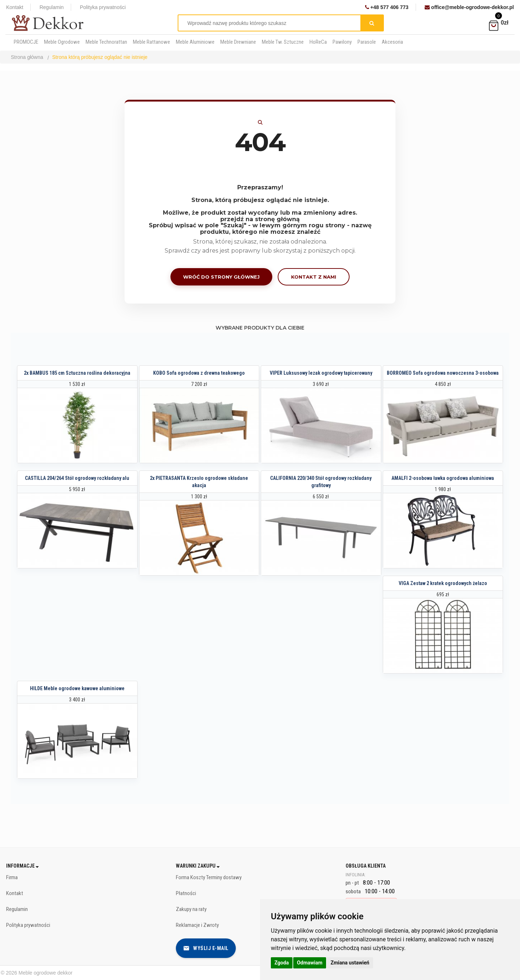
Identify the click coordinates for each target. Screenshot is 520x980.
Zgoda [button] (282, 963)
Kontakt (15, 7)
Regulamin (51, 7)
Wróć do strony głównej (221, 277)
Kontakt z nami (314, 277)
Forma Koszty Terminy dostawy (209, 877)
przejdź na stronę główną (260, 219)
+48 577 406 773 (387, 7)
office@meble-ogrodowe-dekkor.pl (469, 7)
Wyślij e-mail (206, 948)
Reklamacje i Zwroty (197, 925)
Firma (12, 877)
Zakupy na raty (191, 909)
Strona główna (27, 57)
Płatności (186, 893)
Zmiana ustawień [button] (350, 963)
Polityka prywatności (103, 7)
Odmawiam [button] (310, 963)
